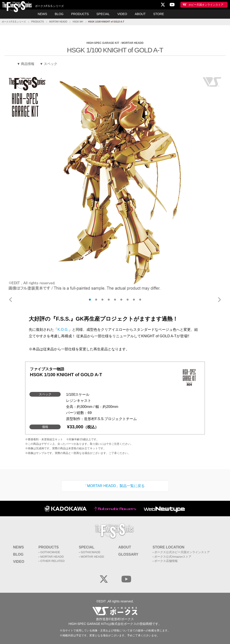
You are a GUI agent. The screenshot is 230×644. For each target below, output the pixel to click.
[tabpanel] (115, 184)
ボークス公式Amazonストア (173, 557)
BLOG (59, 14)
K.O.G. (63, 330)
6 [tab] (121, 300)
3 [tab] (102, 300)
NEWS (42, 14)
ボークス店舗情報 (166, 561)
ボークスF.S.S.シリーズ (14, 22)
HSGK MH (78, 22)
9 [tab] (140, 300)
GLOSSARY (128, 554)
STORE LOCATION (168, 547)
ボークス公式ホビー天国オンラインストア (182, 552)
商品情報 (28, 64)
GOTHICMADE (50, 552)
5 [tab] (115, 300)
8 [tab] (134, 300)
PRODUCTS (80, 14)
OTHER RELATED (53, 561)
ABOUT (140, 14)
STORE (159, 14)
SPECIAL (103, 14)
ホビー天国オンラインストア (206, 5)
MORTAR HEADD (58, 22)
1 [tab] (90, 300)
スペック (51, 64)
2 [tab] (96, 300)
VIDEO (122, 14)
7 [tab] (128, 300)
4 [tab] (109, 300)
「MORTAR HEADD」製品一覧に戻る (114, 486)
